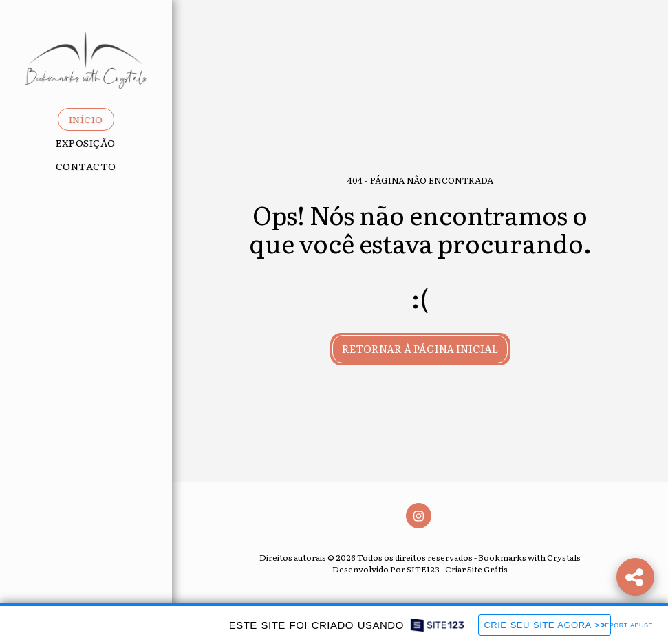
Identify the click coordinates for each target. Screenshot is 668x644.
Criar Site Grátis (476, 569)
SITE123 (423, 569)
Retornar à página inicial (420, 348)
